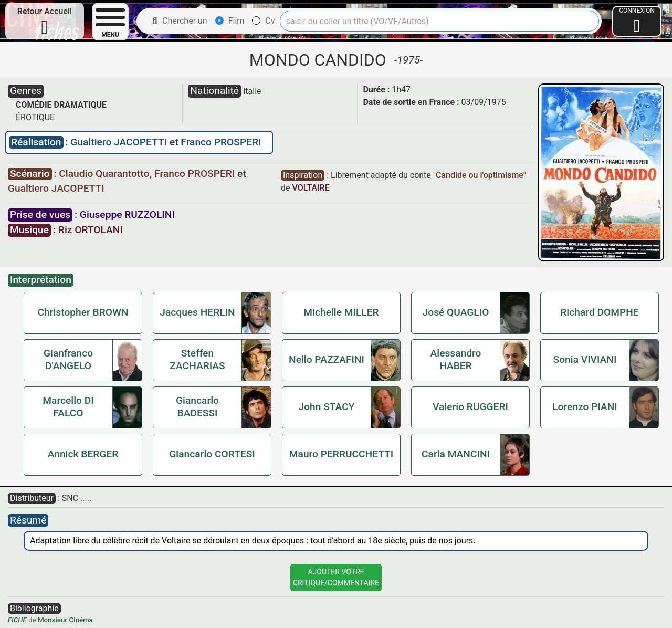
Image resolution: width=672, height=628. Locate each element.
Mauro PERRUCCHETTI (341, 454)
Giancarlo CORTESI (212, 454)
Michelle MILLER (341, 312)
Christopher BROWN (83, 312)
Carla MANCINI (456, 454)
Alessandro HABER (456, 359)
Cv (263, 21)
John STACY (327, 407)
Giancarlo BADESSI (197, 407)
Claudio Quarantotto (105, 174)
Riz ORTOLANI (91, 230)
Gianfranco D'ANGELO (68, 359)
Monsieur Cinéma (65, 620)
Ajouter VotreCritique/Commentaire (336, 577)
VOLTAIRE (311, 188)
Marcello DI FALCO (68, 407)
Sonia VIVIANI (585, 359)
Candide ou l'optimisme (480, 175)
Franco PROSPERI (221, 142)
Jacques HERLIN (197, 312)
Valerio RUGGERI (470, 407)
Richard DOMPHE (599, 312)
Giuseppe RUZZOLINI (127, 214)
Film (230, 21)
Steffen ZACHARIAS (197, 359)
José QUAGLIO (456, 312)
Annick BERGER (83, 454)
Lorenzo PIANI (585, 407)
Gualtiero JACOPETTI (120, 142)
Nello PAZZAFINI (327, 359)
